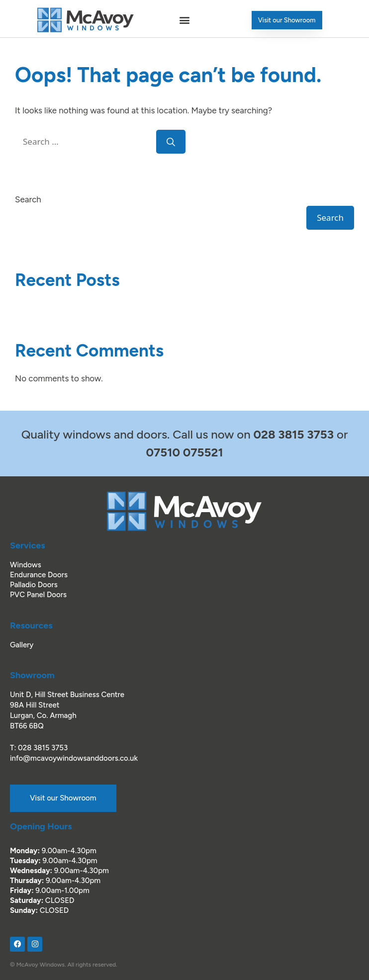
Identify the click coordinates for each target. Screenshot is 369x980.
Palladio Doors (34, 585)
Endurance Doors (39, 575)
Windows (26, 565)
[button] (184, 20)
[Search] (171, 142)
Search (28, 199)
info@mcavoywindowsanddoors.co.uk (74, 758)
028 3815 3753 (43, 748)
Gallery (22, 645)
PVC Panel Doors (38, 595)
